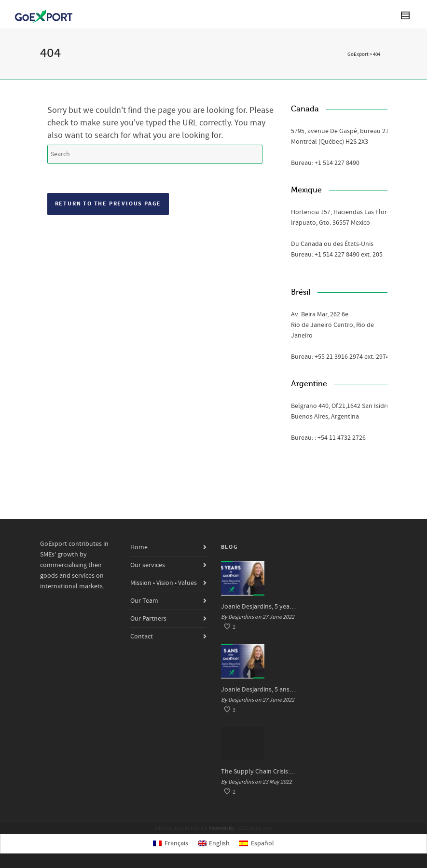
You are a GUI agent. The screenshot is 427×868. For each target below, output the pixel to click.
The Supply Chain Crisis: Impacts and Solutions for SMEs (259, 772)
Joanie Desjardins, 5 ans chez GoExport (259, 690)
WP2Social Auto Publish (181, 828)
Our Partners (148, 619)
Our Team (144, 601)
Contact (142, 637)
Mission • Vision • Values (164, 583)
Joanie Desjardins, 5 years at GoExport (259, 607)
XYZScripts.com (255, 828)
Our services (148, 565)
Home (139, 547)
